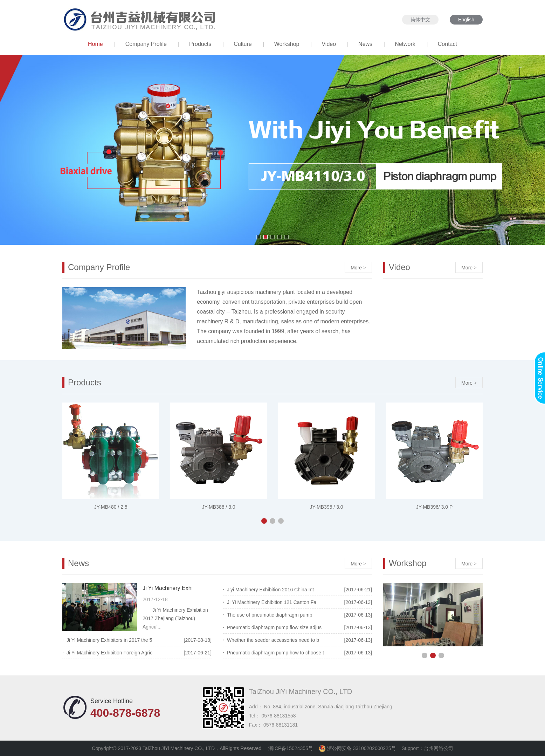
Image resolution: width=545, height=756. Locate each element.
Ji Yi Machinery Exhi (168, 588)
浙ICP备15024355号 (291, 748)
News (365, 44)
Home (95, 44)
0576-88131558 (278, 716)
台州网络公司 (439, 748)
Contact (447, 44)
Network (405, 44)
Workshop (287, 44)
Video (329, 44)
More (358, 268)
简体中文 (420, 20)
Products (200, 44)
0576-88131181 (281, 725)
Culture (243, 44)
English (466, 20)
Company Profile (146, 44)
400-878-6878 (125, 713)
